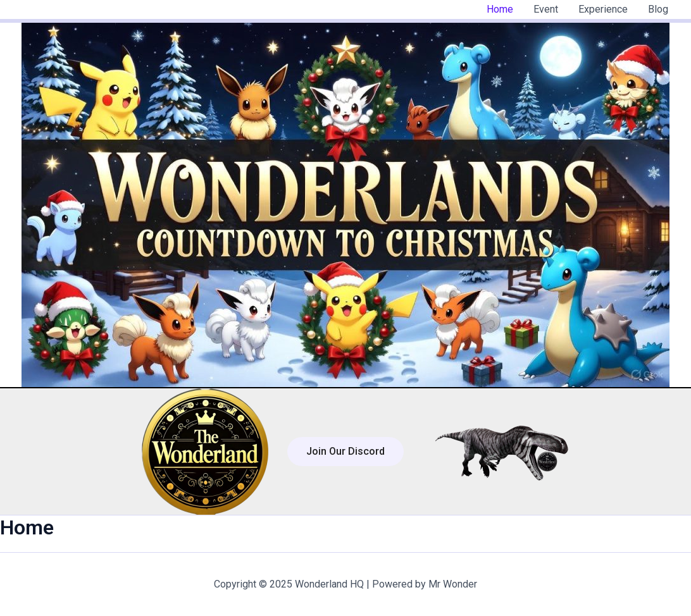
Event (546, 9)
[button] (345, 452)
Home (500, 9)
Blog (658, 9)
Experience (603, 9)
